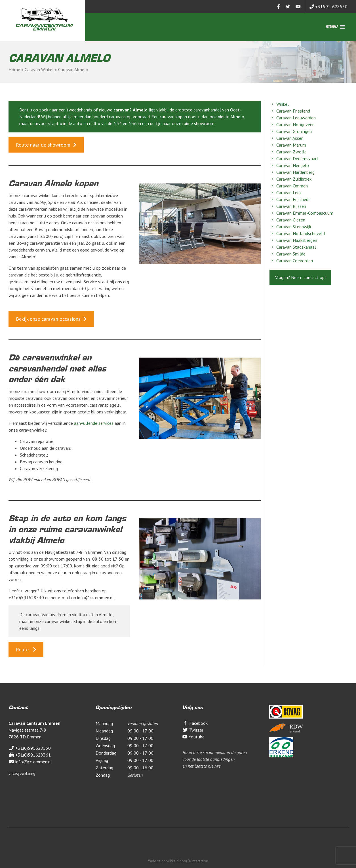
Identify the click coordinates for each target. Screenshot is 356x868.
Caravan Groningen (291, 131)
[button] (332, 27)
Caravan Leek (286, 193)
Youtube (193, 737)
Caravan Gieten (287, 220)
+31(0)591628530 (30, 748)
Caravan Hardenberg (292, 172)
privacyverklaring (22, 773)
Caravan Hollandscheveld (297, 233)
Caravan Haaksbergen (293, 240)
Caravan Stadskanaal (293, 247)
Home (14, 69)
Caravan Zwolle (288, 152)
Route (23, 650)
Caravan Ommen (289, 186)
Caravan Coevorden (291, 261)
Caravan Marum (288, 145)
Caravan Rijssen (288, 206)
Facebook (195, 723)
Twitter (193, 730)
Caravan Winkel (39, 69)
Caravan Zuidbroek (290, 179)
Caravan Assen (287, 138)
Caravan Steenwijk (290, 227)
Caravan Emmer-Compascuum (301, 213)
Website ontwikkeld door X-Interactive (178, 861)
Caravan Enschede (290, 199)
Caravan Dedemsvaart (294, 159)
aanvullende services (94, 423)
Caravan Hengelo (289, 165)
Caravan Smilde (287, 254)
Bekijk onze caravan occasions (48, 319)
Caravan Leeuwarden (293, 118)
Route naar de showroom (43, 145)
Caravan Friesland (290, 111)
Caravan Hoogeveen (292, 124)
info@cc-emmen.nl (30, 762)
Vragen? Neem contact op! (300, 277)
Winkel (279, 104)
